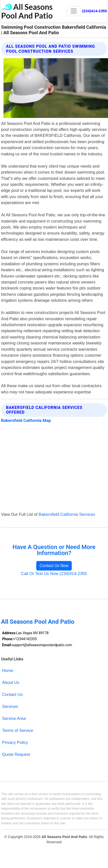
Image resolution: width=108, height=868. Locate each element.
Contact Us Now (54, 566)
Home (7, 671)
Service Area (14, 719)
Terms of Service (17, 730)
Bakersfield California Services (67, 514)
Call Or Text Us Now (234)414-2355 (54, 574)
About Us (11, 683)
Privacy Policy (15, 742)
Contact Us (12, 695)
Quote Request (16, 754)
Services (10, 707)
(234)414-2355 (95, 11)
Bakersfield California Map (26, 421)
